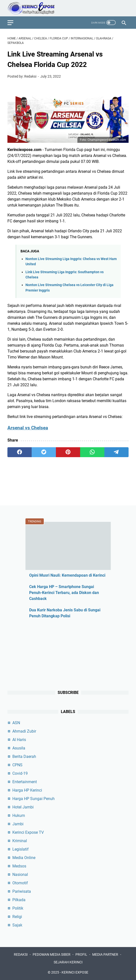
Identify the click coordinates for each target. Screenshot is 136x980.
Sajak (17, 925)
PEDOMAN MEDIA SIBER (52, 954)
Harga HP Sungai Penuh (34, 799)
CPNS (17, 765)
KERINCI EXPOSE (75, 972)
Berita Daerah (24, 757)
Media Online (24, 858)
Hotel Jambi (23, 807)
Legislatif (21, 849)
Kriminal (20, 841)
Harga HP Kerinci (27, 790)
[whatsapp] (92, 452)
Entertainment (25, 782)
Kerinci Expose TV (28, 832)
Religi (17, 917)
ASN (16, 723)
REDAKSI (21, 954)
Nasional (20, 875)
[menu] (13, 23)
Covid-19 (20, 773)
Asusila (19, 748)
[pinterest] (68, 452)
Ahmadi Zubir (24, 731)
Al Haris (19, 740)
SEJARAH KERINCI (68, 962)
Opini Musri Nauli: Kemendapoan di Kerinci (67, 575)
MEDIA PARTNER (105, 954)
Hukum (19, 816)
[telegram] (116, 452)
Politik (18, 908)
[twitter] (44, 452)
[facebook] (20, 452)
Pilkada (19, 900)
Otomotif (20, 883)
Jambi (18, 824)
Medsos (19, 866)
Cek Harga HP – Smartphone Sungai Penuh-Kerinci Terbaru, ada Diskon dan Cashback (64, 593)
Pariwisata (22, 891)
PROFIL (81, 954)
